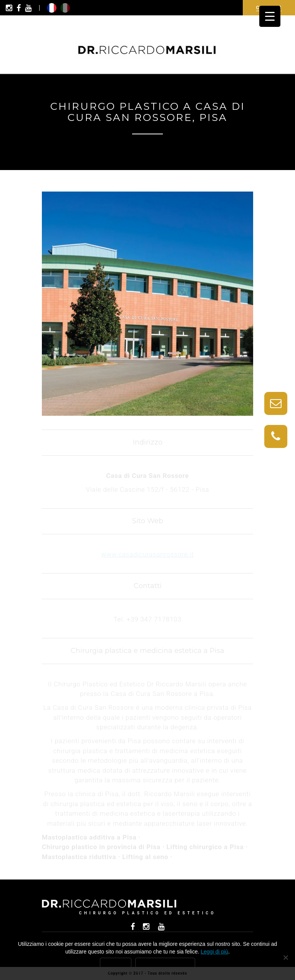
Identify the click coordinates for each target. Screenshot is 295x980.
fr (52, 8)
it (65, 8)
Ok (116, 965)
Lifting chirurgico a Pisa (205, 847)
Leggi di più (215, 952)
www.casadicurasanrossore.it (147, 554)
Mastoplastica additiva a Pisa (89, 837)
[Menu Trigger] (270, 16)
